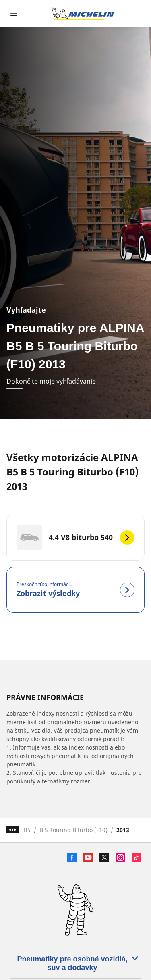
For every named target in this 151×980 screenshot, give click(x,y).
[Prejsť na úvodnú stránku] (83, 14)
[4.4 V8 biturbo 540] (75, 538)
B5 (27, 830)
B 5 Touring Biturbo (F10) (73, 830)
